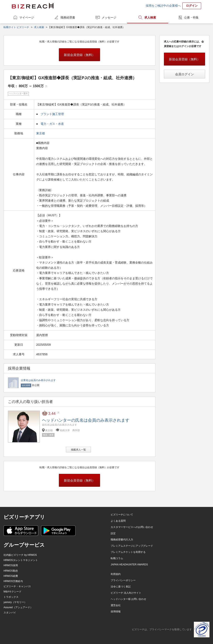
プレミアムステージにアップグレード (132, 546)
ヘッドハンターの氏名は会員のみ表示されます (86, 420)
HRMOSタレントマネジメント (21, 560)
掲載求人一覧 (78, 450)
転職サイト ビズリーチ (16, 27)
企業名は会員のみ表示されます (38, 380)
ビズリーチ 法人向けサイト (126, 593)
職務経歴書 (68, 17)
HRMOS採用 (11, 565)
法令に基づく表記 (121, 587)
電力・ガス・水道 (52, 124)
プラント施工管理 (52, 114)
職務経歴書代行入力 (122, 540)
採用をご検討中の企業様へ (163, 6)
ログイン (192, 6)
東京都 (41, 133)
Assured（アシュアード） (18, 607)
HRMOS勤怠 (11, 571)
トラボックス (11, 597)
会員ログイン (185, 74)
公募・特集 (191, 17)
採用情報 (116, 612)
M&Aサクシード (12, 592)
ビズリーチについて (122, 515)
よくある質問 (118, 521)
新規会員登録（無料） (79, 55)
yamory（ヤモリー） (15, 602)
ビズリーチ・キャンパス (17, 586)
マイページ (27, 17)
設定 (113, 533)
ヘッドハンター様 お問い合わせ (128, 599)
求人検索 (150, 17)
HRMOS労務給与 (13, 581)
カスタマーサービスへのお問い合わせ (132, 527)
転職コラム (117, 558)
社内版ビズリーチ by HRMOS (20, 555)
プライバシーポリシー (123, 580)
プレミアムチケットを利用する (128, 552)
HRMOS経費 (11, 576)
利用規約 (116, 574)
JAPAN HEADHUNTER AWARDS (129, 565)
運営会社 (116, 605)
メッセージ (109, 17)
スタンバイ (10, 613)
